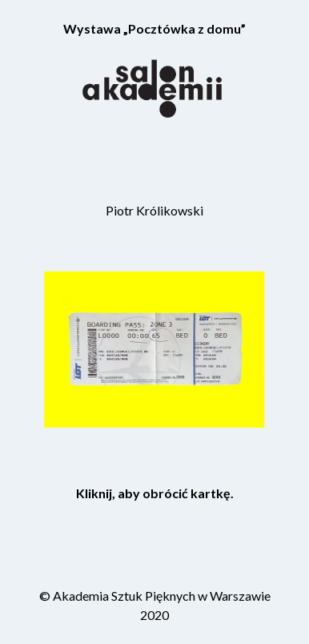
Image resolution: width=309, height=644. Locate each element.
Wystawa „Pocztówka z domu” (154, 28)
